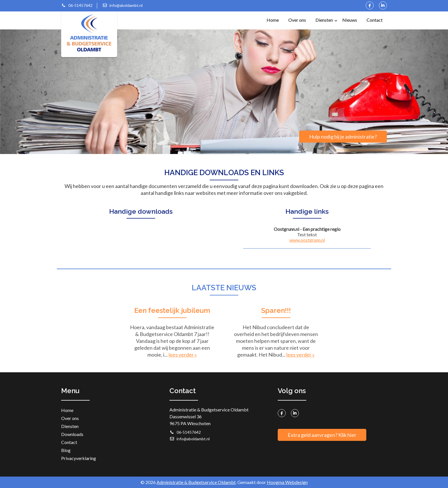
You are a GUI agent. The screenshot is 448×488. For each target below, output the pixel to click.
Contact (375, 20)
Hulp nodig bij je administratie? (343, 137)
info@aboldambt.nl (122, 5)
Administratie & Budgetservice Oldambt (196, 482)
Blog (66, 450)
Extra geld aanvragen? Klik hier (322, 435)
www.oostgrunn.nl (307, 240)
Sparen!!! (276, 310)
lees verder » (183, 355)
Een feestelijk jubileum (172, 310)
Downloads (72, 434)
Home (273, 20)
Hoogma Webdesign (287, 482)
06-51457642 (77, 5)
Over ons (297, 20)
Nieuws (350, 20)
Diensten (326, 17)
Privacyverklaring (79, 458)
